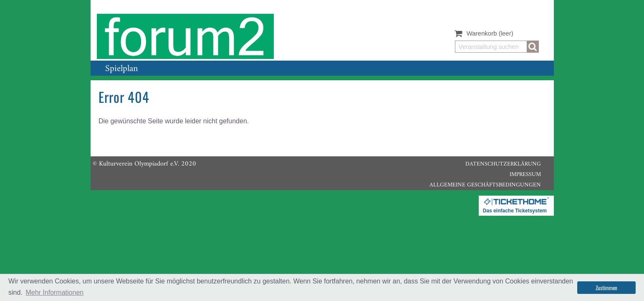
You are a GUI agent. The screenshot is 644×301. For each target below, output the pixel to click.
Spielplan (121, 69)
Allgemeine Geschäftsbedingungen (485, 185)
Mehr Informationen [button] (54, 292)
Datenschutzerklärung (503, 164)
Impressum (525, 175)
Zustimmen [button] (606, 288)
